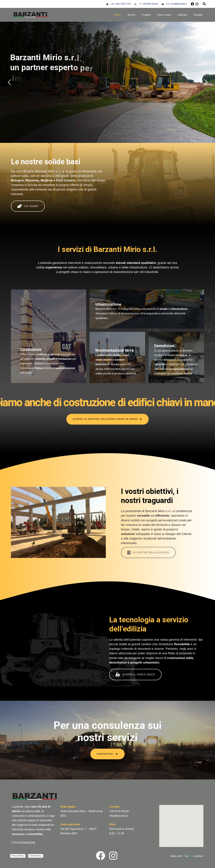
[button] (204, 4)
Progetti (146, 15)
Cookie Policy (36, 856)
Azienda (182, 15)
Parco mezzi (164, 15)
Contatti (198, 15)
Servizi (131, 15)
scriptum (196, 856)
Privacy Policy (18, 856)
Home (118, 15)
